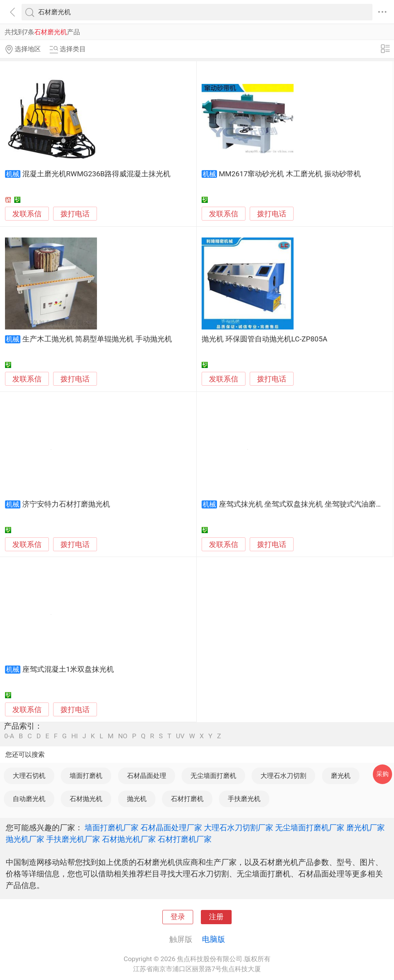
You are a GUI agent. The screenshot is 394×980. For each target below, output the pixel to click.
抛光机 (137, 799)
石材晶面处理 (147, 776)
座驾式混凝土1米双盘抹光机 (68, 669)
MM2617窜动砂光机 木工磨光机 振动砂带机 (290, 174)
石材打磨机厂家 (185, 839)
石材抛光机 (86, 799)
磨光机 (341, 776)
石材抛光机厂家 (129, 839)
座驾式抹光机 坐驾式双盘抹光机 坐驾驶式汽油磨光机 (305, 504)
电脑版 (214, 939)
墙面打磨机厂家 (112, 828)
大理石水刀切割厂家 (239, 828)
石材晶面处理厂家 (171, 828)
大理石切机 (29, 776)
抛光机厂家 (25, 839)
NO (123, 736)
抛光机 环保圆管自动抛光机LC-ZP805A (264, 339)
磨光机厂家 (366, 828)
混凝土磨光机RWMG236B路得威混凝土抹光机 (96, 174)
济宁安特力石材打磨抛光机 (66, 504)
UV (180, 736)
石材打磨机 (187, 799)
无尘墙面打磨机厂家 (310, 828)
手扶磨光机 (244, 799)
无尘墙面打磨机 (213, 776)
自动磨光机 (29, 799)
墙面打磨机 (86, 776)
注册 (216, 917)
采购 (382, 774)
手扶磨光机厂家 (73, 839)
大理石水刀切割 (283, 776)
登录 (178, 917)
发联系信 (27, 214)
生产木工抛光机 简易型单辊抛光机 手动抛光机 (97, 339)
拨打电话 (75, 214)
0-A (9, 736)
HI (74, 736)
